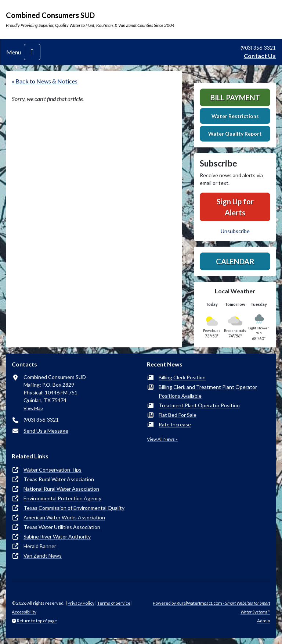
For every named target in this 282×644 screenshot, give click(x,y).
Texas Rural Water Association (59, 479)
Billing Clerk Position (182, 377)
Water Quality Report (235, 134)
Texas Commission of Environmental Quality (74, 508)
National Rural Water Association (61, 489)
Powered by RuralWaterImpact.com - (211, 607)
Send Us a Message (46, 431)
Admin (264, 621)
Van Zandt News (43, 556)
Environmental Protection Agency (62, 498)
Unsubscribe (235, 231)
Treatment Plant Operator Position (199, 405)
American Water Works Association (64, 517)
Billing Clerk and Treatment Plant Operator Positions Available (208, 391)
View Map (33, 408)
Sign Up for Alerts (235, 207)
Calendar (235, 261)
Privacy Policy (81, 603)
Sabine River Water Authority (57, 536)
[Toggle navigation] (32, 52)
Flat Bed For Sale (178, 415)
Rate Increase (175, 424)
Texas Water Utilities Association (62, 527)
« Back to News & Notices (45, 81)
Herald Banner (40, 546)
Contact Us (260, 56)
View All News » (162, 439)
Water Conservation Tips (53, 470)
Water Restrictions (235, 116)
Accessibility (24, 612)
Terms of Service (114, 603)
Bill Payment (235, 97)
